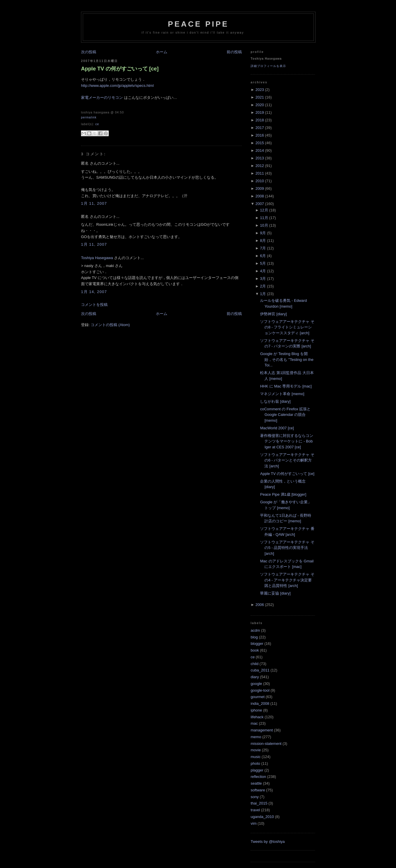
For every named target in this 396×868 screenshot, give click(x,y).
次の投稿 (89, 52)
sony (255, 797)
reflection (258, 777)
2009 (260, 188)
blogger (257, 644)
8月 (263, 241)
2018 (260, 120)
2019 (260, 112)
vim (254, 823)
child (255, 664)
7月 (263, 248)
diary (255, 677)
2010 (260, 181)
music (256, 757)
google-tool (260, 690)
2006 (260, 605)
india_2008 (260, 703)
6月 (263, 256)
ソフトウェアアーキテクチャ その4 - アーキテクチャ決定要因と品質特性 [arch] (287, 580)
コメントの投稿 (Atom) (110, 325)
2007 (260, 204)
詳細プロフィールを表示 (268, 66)
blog (254, 637)
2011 (260, 173)
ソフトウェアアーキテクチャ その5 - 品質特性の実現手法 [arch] (287, 548)
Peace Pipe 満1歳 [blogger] (283, 494)
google (256, 684)
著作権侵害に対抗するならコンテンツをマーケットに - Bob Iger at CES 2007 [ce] (287, 441)
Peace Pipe (198, 24)
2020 (260, 105)
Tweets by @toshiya (268, 842)
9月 (263, 233)
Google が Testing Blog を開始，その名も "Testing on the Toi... (287, 359)
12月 (264, 210)
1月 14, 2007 (94, 292)
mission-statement (266, 744)
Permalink (89, 117)
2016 (260, 135)
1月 (263, 294)
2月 (263, 286)
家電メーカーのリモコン (102, 98)
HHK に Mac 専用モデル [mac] (286, 386)
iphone (256, 710)
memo (256, 737)
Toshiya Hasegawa (97, 258)
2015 (260, 143)
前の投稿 (234, 52)
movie (256, 750)
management (262, 730)
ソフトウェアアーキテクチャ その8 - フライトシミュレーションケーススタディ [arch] (287, 327)
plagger (257, 770)
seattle (256, 783)
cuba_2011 (260, 670)
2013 (260, 158)
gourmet (258, 697)
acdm (255, 630)
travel (255, 810)
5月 (263, 263)
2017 (260, 128)
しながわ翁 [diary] (275, 401)
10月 (264, 225)
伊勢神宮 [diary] (273, 314)
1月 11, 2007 (94, 203)
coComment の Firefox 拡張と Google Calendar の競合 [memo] (285, 415)
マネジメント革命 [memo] (282, 394)
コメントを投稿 (94, 305)
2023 (260, 90)
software (258, 790)
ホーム (162, 52)
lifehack (257, 717)
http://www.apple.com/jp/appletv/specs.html (117, 86)
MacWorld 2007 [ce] (277, 428)
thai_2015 (259, 803)
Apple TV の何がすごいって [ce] (120, 69)
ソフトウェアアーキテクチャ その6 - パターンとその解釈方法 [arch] (287, 460)
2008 (260, 196)
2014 (260, 150)
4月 (263, 271)
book (255, 650)
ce (97, 124)
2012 (260, 166)
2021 (260, 97)
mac (254, 723)
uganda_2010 (262, 817)
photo (255, 763)
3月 (263, 279)
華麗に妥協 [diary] (275, 593)
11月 (264, 218)
